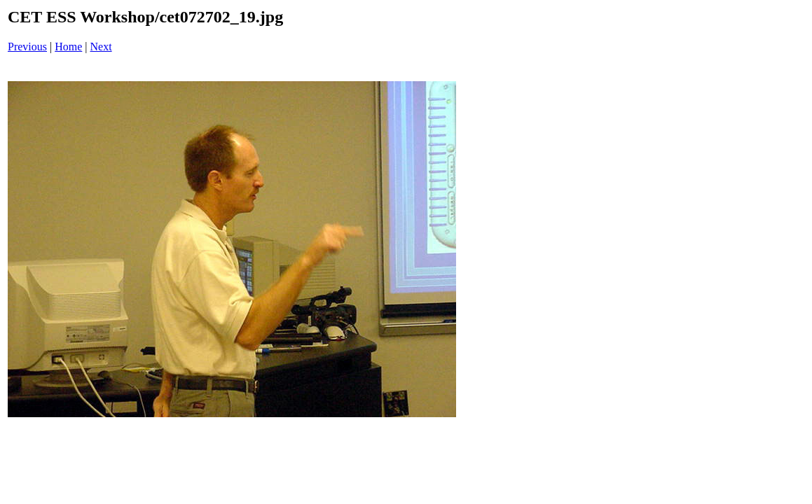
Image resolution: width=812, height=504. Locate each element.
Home (68, 47)
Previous (27, 47)
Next (101, 47)
